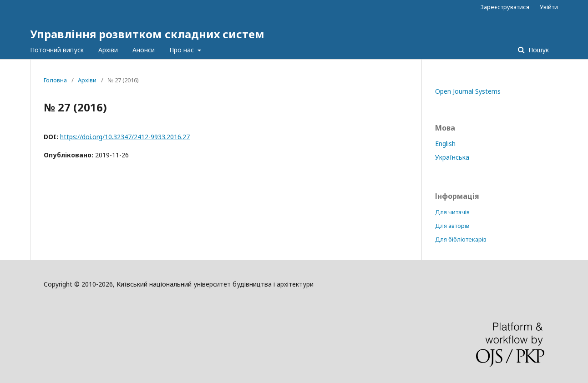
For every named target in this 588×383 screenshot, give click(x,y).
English (445, 144)
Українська (452, 157)
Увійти (549, 7)
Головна (55, 80)
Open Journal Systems (468, 91)
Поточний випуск (57, 50)
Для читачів (452, 212)
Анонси (144, 50)
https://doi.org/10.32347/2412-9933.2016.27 (125, 137)
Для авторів (452, 226)
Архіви (108, 50)
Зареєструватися (505, 7)
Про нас (182, 50)
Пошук (538, 50)
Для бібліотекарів (461, 239)
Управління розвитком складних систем (147, 34)
